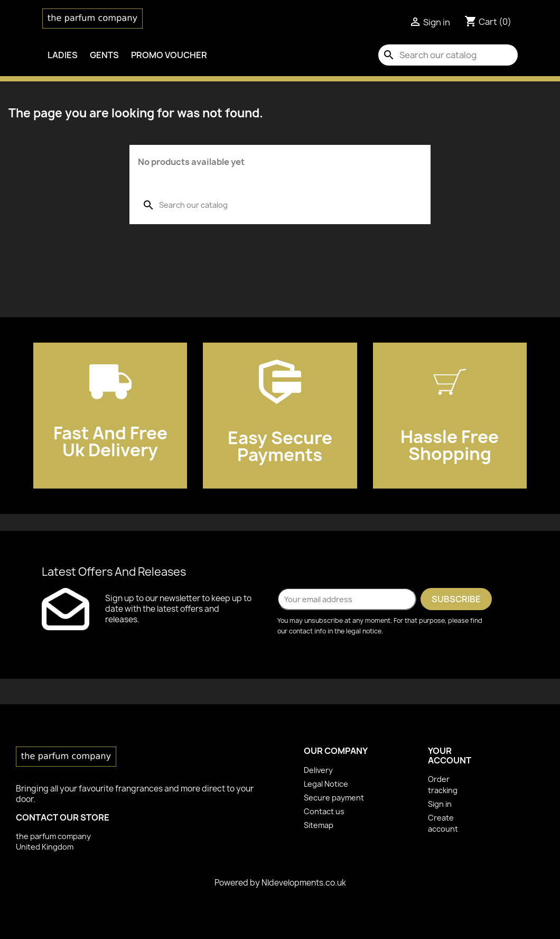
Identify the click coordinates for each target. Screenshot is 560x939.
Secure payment (334, 798)
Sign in (440, 804)
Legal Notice (326, 784)
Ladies (63, 55)
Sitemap (319, 825)
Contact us (324, 811)
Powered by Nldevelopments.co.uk (280, 883)
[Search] (448, 55)
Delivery (318, 770)
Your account (450, 756)
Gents (104, 55)
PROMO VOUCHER (169, 55)
